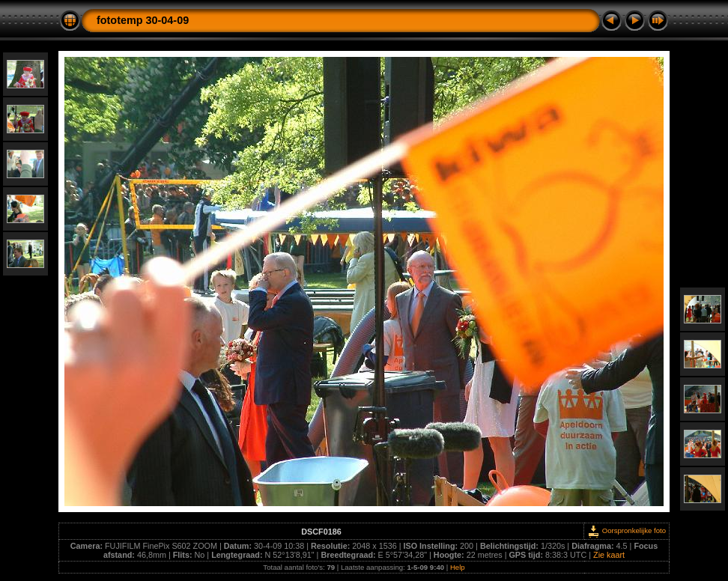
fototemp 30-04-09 (143, 20)
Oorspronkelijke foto (627, 530)
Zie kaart (609, 555)
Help (458, 567)
